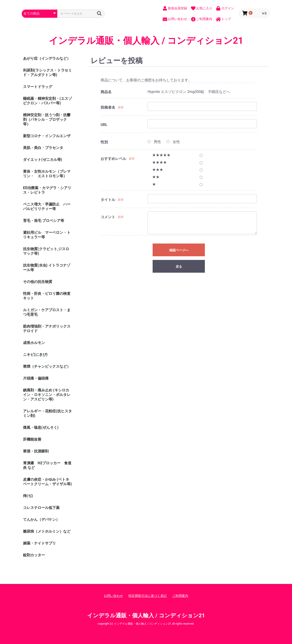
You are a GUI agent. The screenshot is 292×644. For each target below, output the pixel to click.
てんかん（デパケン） (41, 520)
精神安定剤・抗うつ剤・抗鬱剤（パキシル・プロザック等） (47, 119)
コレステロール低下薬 (41, 508)
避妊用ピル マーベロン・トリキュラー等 (47, 235)
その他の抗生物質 (38, 282)
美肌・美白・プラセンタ (43, 148)
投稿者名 (108, 107)
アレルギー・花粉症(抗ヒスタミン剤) (47, 413)
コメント (108, 217)
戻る (179, 267)
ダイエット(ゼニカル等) (43, 160)
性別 (104, 142)
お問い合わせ (113, 596)
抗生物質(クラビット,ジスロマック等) (46, 251)
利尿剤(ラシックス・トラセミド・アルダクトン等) (47, 73)
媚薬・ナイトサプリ (39, 543)
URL (104, 125)
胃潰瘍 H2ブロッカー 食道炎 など (47, 465)
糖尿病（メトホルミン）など (47, 531)
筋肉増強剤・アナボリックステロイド (47, 329)
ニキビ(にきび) (35, 355)
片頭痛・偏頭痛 (36, 378)
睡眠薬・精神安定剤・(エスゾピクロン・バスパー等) (47, 101)
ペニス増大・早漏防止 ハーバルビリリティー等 (47, 207)
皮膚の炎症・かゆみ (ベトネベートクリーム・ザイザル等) (47, 482)
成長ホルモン (34, 343)
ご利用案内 (180, 596)
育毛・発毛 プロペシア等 (44, 221)
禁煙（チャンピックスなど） (47, 366)
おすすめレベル (113, 159)
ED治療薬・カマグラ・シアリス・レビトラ (47, 190)
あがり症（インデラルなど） (47, 58)
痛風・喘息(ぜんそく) (41, 427)
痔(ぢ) (28, 496)
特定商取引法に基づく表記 (148, 596)
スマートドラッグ (38, 87)
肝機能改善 (32, 439)
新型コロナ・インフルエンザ (47, 136)
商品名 (106, 92)
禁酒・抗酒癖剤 (36, 451)
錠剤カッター (34, 555)
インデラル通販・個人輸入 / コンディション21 (146, 41)
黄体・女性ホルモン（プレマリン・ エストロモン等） (47, 174)
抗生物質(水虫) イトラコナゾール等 (47, 268)
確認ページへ (179, 250)
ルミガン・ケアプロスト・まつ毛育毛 (47, 312)
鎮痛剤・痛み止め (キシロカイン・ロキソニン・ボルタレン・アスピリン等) (47, 395)
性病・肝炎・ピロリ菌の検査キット (47, 296)
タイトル (108, 200)
